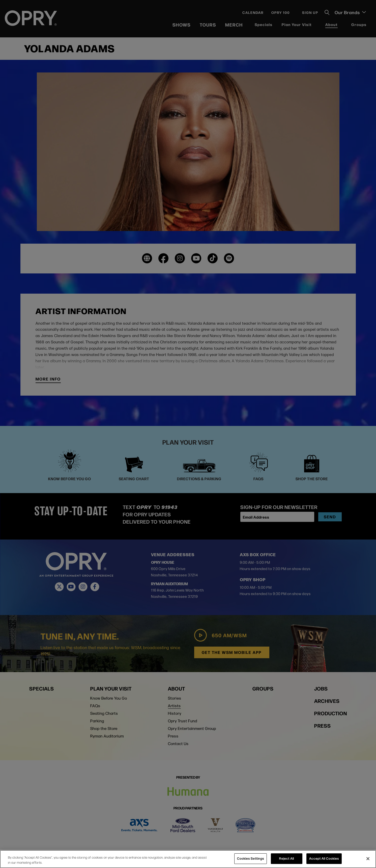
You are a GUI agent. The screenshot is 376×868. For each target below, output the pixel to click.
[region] (188, 859)
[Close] (368, 859)
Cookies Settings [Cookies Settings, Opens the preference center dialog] (251, 858)
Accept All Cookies (324, 858)
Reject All (287, 858)
